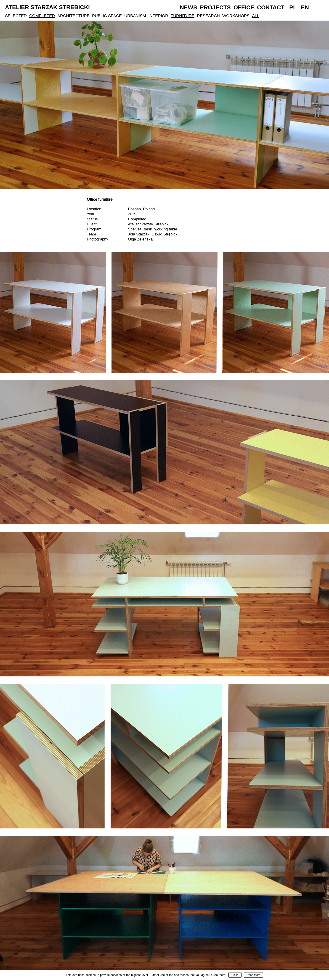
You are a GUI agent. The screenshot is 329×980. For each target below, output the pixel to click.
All (256, 16)
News (188, 7)
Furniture (183, 16)
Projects (215, 7)
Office (244, 7)
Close (235, 975)
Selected (16, 16)
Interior (158, 16)
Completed (42, 16)
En (305, 7)
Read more (253, 975)
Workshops (236, 16)
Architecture (73, 16)
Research (208, 16)
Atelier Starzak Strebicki (47, 7)
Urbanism (135, 16)
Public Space (107, 16)
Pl (293, 7)
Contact (271, 7)
